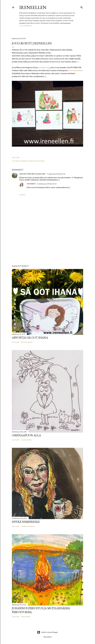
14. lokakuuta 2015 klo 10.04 (47, 184)
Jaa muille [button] (16, 157)
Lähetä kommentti (28, 526)
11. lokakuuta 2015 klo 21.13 (56, 174)
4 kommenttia (26, 440)
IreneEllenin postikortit (28, 161)
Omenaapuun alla (26, 435)
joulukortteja (44, 67)
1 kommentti (26, 617)
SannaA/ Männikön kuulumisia (32, 174)
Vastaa (22, 195)
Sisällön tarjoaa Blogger (47, 632)
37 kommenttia (27, 342)
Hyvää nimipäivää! (26, 522)
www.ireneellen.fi (25, 26)
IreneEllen (33, 7)
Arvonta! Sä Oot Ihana (30, 338)
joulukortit (41, 161)
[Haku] (82, 7)
